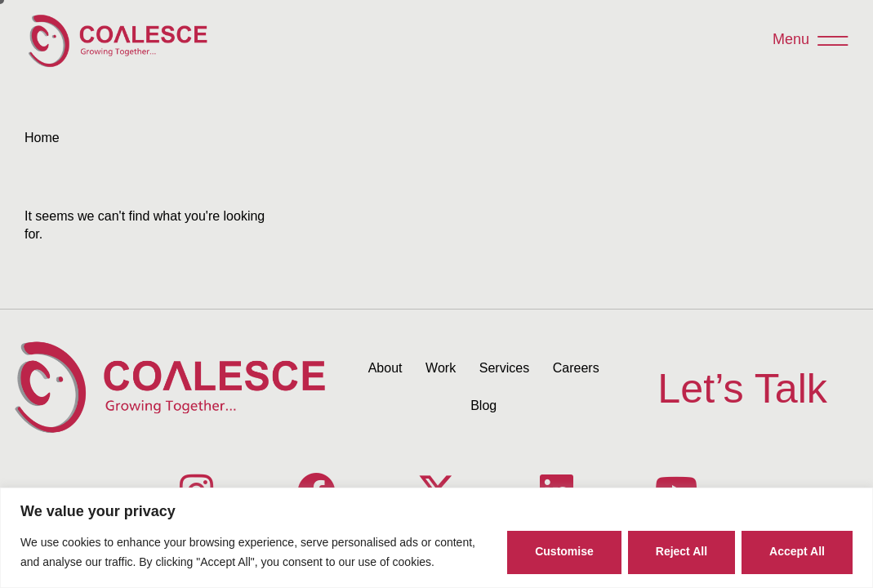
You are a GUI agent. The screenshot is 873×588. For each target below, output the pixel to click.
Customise (564, 551)
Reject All (681, 551)
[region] (436, 538)
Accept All (797, 551)
